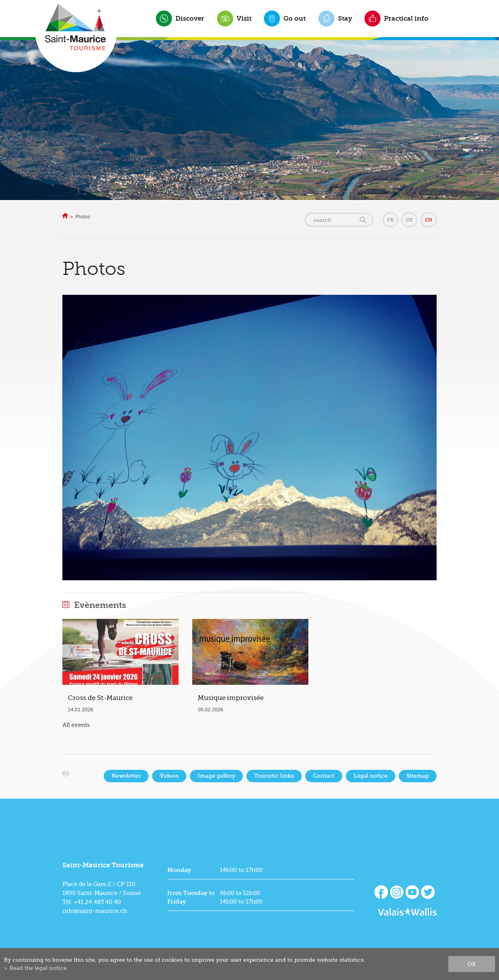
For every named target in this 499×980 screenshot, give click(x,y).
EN (429, 220)
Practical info (406, 18)
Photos (83, 217)
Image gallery (216, 776)
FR (390, 220)
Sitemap (418, 776)
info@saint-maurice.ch (95, 911)
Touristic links (274, 776)
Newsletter (126, 776)
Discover (190, 18)
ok (472, 964)
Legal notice (371, 776)
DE (409, 220)
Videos (169, 776)
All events (76, 725)
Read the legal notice (38, 968)
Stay (345, 18)
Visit (244, 18)
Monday (179, 870)
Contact (324, 776)
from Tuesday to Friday (191, 897)
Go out (295, 18)
